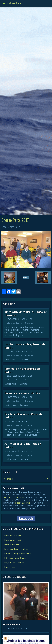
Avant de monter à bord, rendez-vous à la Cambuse (23, 445)
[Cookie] (6, 638)
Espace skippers (11, 567)
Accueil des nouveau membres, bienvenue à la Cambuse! (25, 346)
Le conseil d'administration (16, 549)
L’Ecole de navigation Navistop (18, 553)
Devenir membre (12, 544)
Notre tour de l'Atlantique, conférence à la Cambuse (23, 416)
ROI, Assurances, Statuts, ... (16, 558)
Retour (26, 278)
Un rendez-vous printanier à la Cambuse (22, 393)
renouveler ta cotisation (13, 497)
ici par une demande (24, 503)
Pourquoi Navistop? (13, 535)
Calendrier (9, 479)
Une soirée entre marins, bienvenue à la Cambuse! (22, 370)
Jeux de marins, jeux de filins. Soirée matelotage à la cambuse (26, 313)
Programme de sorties (14, 563)
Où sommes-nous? (13, 540)
